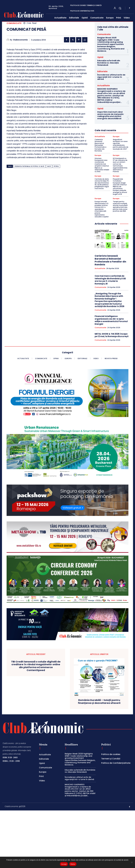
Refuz (73, 864)
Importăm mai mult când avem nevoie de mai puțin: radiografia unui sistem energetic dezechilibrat (111, 115)
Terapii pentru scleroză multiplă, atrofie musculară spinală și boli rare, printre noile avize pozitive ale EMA (120, 206)
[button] (120, 8)
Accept (64, 864)
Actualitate (103, 86)
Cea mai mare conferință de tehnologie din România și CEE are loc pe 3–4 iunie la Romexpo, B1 (110, 280)
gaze (49, 166)
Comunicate (14, 23)
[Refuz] (132, 862)
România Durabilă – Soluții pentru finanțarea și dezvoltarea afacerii (99, 771)
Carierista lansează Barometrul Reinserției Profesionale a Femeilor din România (100, 145)
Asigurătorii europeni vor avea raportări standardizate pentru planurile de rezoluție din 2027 (121, 144)
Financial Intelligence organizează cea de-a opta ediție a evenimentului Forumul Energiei (111, 320)
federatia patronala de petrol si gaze (29, 166)
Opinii (100, 57)
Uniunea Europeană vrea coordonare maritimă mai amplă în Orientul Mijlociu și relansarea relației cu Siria (102, 165)
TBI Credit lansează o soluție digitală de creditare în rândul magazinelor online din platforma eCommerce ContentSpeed (36, 736)
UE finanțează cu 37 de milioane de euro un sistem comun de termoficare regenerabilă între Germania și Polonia (120, 165)
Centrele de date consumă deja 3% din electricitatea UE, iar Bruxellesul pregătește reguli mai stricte (102, 184)
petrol (56, 166)
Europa (116, 137)
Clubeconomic (20, 40)
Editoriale (102, 71)
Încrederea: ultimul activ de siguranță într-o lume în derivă (111, 77)
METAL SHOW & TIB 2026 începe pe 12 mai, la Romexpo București (112, 335)
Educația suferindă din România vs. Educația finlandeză (109, 63)
